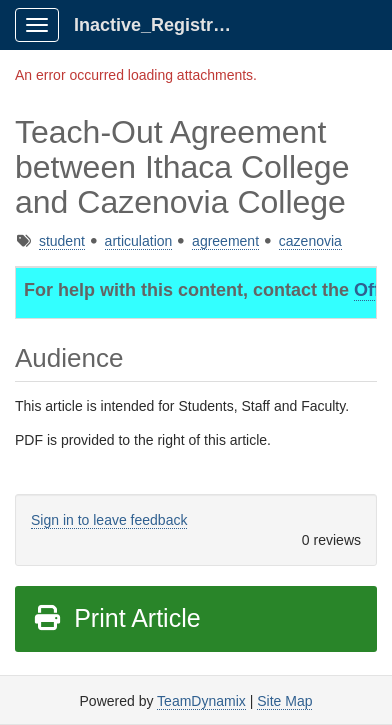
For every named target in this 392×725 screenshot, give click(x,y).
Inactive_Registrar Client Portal (161, 25)
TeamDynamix (201, 701)
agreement (225, 241)
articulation (139, 241)
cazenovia (310, 241)
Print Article (116, 618)
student (62, 241)
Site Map (284, 701)
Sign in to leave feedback (109, 520)
